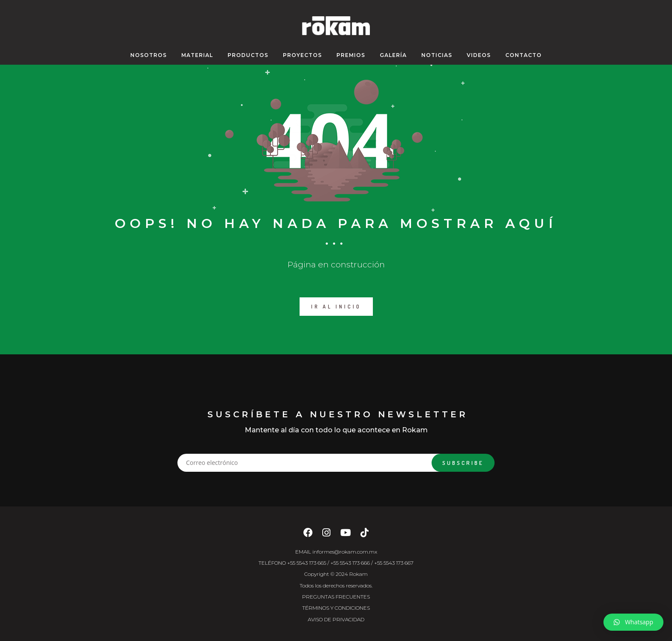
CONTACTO (523, 55)
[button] (633, 622)
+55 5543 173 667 (394, 563)
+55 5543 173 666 (350, 563)
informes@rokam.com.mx (345, 552)
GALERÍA (393, 55)
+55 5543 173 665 (307, 563)
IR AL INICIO (336, 307)
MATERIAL (197, 55)
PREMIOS (351, 55)
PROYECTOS (302, 55)
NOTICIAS (437, 55)
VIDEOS (479, 55)
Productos (248, 55)
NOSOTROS (148, 55)
